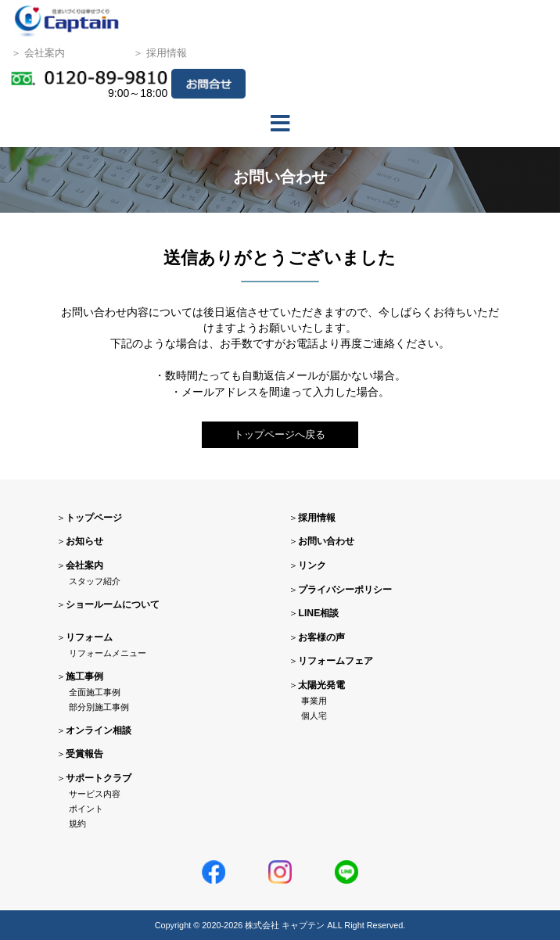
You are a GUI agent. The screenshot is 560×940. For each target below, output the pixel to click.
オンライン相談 (99, 730)
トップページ (94, 518)
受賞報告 (84, 755)
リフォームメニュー (108, 653)
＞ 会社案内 (38, 54)
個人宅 (314, 716)
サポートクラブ (99, 778)
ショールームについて (113, 605)
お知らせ (84, 542)
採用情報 (317, 518)
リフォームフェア (336, 662)
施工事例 (84, 676)
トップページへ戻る (280, 434)
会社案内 (84, 566)
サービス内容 (95, 795)
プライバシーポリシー (345, 590)
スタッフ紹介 (95, 582)
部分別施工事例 (99, 708)
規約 (77, 824)
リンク (312, 566)
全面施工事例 (95, 692)
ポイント (86, 809)
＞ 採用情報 (160, 54)
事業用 (314, 701)
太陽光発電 (321, 685)
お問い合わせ (326, 542)
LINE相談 (318, 614)
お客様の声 (321, 637)
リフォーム (89, 637)
